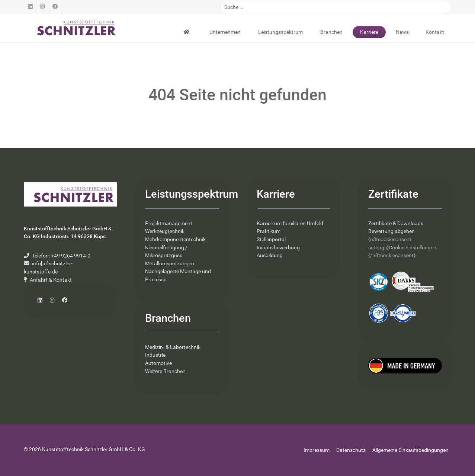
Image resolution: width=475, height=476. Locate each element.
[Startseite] (187, 32)
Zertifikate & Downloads (396, 224)
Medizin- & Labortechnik (173, 347)
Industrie (155, 355)
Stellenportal (271, 239)
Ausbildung (270, 255)
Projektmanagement (169, 224)
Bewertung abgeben (391, 231)
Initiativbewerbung (278, 248)
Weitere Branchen (165, 371)
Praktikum (269, 231)
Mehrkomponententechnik (175, 239)
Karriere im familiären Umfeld (290, 224)
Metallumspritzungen (170, 264)
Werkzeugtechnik (165, 231)
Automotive (158, 363)
